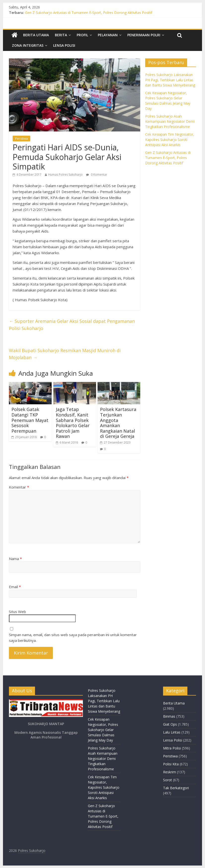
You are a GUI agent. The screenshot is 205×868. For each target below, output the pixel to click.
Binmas (169, 716)
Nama (15, 559)
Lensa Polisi (64, 45)
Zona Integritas (28, 45)
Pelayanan (108, 35)
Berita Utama (36, 35)
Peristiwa (21, 139)
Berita (61, 35)
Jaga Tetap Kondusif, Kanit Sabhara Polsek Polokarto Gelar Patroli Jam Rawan (73, 423)
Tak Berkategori (176, 788)
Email (15, 587)
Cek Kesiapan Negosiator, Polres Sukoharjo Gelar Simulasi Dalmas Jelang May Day (103, 730)
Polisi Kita (171, 764)
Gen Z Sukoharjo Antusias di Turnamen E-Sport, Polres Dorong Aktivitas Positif (89, 13)
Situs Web (17, 612)
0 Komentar (97, 175)
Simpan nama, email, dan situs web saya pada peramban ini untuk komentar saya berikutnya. (73, 638)
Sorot (168, 780)
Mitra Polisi (172, 748)
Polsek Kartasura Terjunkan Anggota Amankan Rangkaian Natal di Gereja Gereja (118, 423)
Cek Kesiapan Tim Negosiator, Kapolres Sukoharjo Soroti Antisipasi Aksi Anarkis (170, 140)
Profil (82, 35)
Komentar (19, 487)
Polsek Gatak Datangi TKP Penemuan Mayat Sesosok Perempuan (30, 420)
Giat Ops (170, 724)
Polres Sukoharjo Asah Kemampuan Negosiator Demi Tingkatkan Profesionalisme (170, 121)
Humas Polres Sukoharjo (65, 175)
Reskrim (170, 772)
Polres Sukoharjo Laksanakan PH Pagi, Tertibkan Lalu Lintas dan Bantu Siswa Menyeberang (170, 80)
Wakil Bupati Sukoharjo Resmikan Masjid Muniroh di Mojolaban (65, 354)
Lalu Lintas (172, 732)
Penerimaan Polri (144, 35)
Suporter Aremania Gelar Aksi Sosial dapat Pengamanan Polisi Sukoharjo (72, 325)
